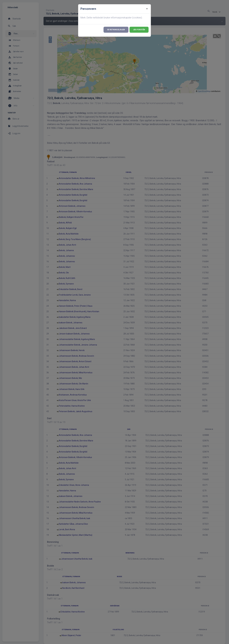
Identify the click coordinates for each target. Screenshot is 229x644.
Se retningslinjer (116, 30)
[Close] (147, 9)
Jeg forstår (139, 30)
